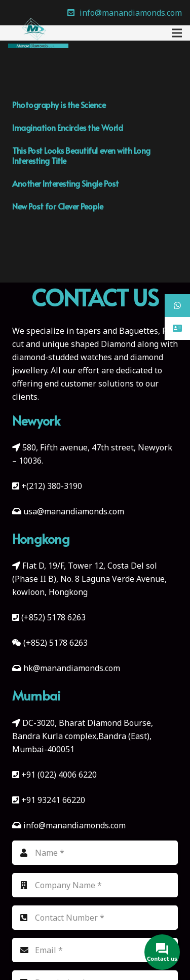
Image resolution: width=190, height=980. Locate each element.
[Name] (95, 853)
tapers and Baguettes (117, 331)
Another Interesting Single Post (65, 183)
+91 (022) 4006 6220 (59, 775)
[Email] (95, 950)
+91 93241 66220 (53, 800)
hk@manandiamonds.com (72, 668)
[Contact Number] (95, 918)
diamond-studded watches (62, 357)
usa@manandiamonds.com (74, 511)
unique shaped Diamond (89, 344)
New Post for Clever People (58, 206)
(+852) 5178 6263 (53, 617)
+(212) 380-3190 (52, 486)
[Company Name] (95, 885)
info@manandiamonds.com (73, 825)
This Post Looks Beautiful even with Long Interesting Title (81, 155)
